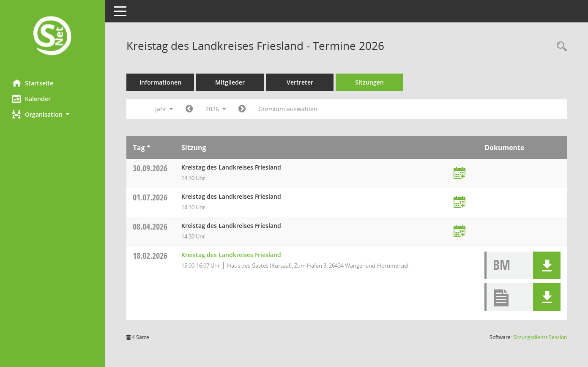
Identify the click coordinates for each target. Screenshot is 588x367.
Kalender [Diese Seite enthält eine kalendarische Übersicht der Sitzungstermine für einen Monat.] (32, 99)
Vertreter (300, 82)
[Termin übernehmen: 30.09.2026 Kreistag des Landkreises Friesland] (459, 174)
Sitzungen (370, 82)
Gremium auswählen (288, 109)
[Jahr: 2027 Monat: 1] (242, 109)
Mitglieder (230, 82)
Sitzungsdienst (540, 337)
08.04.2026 (150, 226)
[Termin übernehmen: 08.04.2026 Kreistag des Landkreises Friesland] (459, 232)
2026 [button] (216, 109)
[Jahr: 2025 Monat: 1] (190, 109)
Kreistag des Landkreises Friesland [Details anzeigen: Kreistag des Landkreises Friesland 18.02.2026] (232, 255)
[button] (53, 114)
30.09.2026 (150, 168)
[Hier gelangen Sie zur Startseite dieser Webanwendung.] (53, 37)
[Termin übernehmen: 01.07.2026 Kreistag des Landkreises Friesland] (459, 203)
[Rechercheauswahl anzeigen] (560, 47)
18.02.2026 (150, 256)
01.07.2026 (150, 197)
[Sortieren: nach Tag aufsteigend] (149, 148)
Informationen (161, 82)
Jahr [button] (164, 109)
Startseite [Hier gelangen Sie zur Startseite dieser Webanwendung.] (33, 83)
